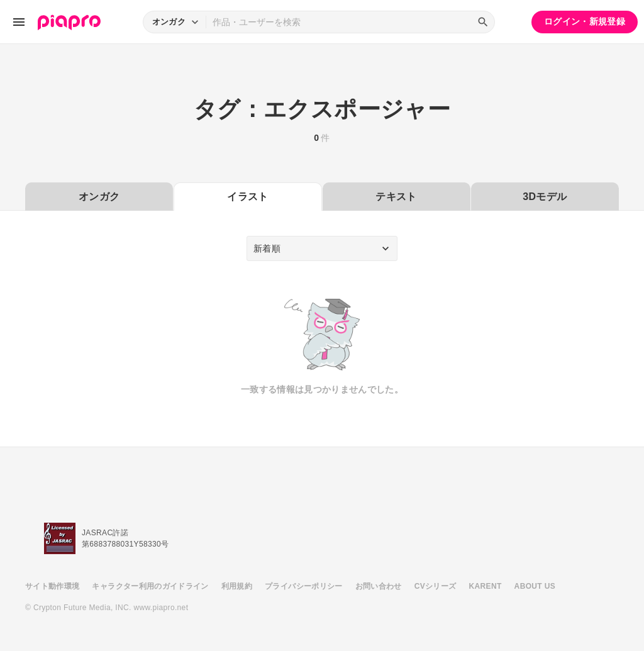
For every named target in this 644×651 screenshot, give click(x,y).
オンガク (99, 197)
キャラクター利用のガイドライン (150, 586)
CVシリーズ (436, 586)
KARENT (486, 586)
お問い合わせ (379, 586)
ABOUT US (535, 586)
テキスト (396, 197)
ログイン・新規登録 (585, 21)
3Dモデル (545, 197)
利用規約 (237, 586)
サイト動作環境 (52, 586)
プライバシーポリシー (304, 586)
